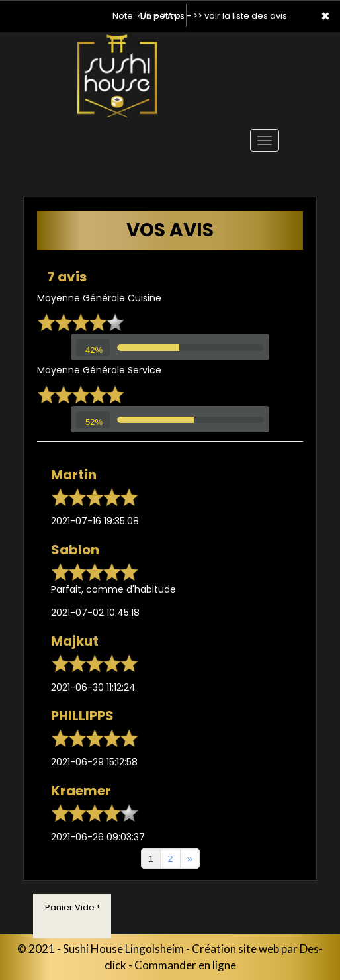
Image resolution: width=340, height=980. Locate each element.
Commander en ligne (185, 965)
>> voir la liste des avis (240, 16)
